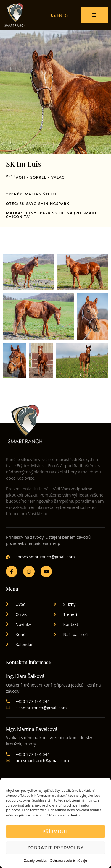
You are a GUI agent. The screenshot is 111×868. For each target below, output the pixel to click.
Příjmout (55, 832)
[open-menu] (94, 15)
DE (66, 15)
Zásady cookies (35, 860)
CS (53, 15)
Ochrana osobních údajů (68, 860)
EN (59, 15)
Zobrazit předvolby (55, 848)
